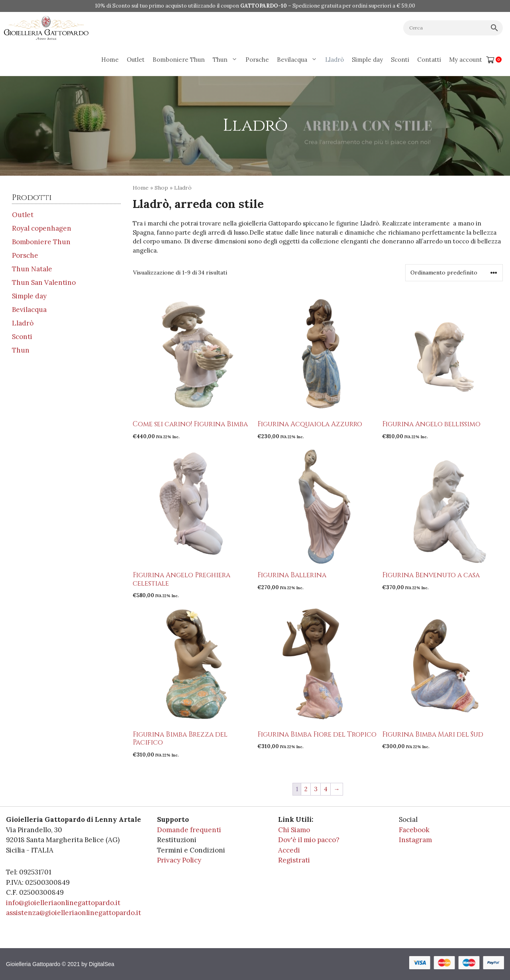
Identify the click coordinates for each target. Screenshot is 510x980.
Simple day (367, 60)
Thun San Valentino (44, 282)
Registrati (294, 860)
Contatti (429, 60)
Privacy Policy (179, 860)
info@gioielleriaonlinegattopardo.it (63, 903)
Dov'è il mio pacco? (309, 840)
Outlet (136, 60)
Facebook (414, 830)
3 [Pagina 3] (316, 789)
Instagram (415, 840)
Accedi (289, 850)
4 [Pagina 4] (326, 789)
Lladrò (334, 60)
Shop (161, 188)
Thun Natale (32, 269)
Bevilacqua (299, 60)
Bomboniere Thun (179, 60)
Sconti (400, 60)
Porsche (257, 60)
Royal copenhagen (42, 228)
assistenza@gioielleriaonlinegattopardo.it (74, 913)
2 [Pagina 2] (306, 789)
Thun (227, 60)
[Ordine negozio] (454, 273)
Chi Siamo (294, 830)
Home (110, 60)
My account (466, 60)
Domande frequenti (189, 830)
